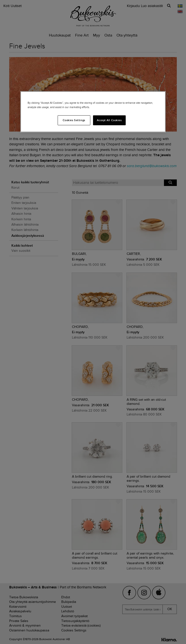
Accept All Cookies (109, 120)
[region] (93, 112)
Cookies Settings (74, 120)
